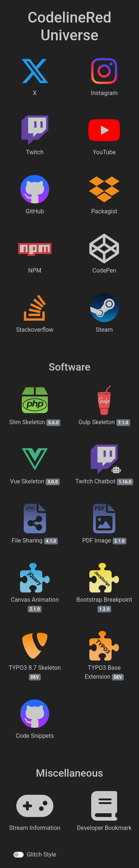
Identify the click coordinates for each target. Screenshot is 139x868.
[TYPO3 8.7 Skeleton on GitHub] (35, 666)
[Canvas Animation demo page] (35, 598)
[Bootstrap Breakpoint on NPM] (105, 598)
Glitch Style (42, 855)
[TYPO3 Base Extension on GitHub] (105, 666)
